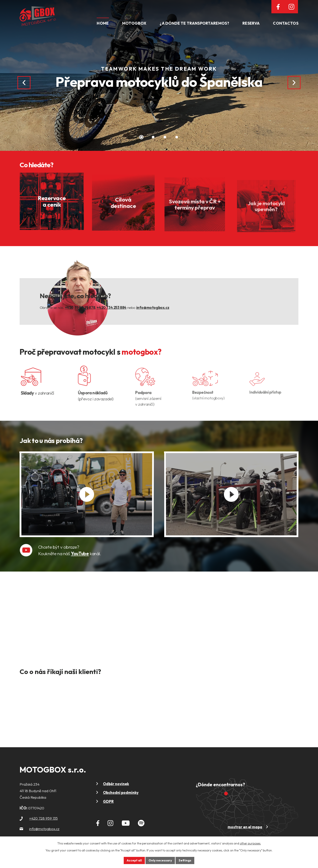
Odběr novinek (116, 784)
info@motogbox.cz (162, 309)
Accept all (134, 860)
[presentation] (24, 83)
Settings (185, 860)
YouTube (87, 555)
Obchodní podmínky (121, 792)
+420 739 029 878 (89, 309)
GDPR (108, 801)
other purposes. (250, 843)
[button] (141, 137)
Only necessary (160, 860)
